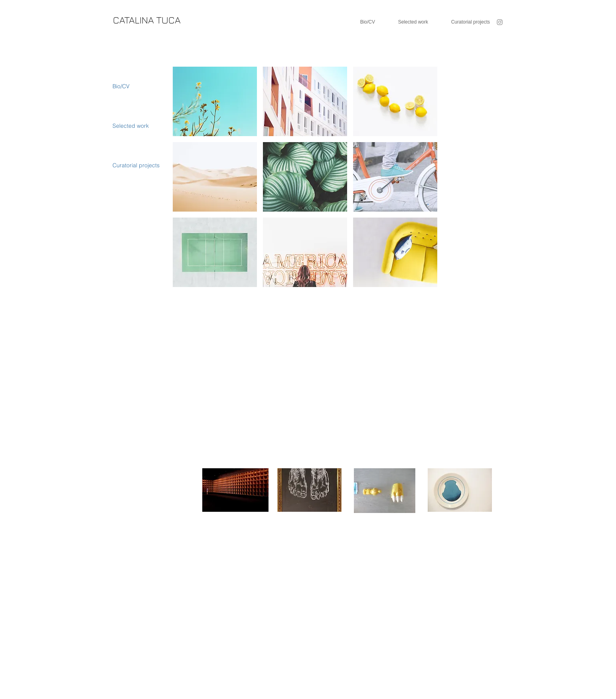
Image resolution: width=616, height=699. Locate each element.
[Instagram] (500, 22)
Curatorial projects (136, 165)
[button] (215, 101)
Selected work (131, 126)
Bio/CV (121, 86)
